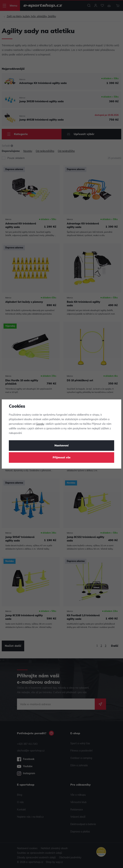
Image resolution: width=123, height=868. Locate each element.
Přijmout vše (62, 458)
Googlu (40, 424)
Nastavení (61, 446)
